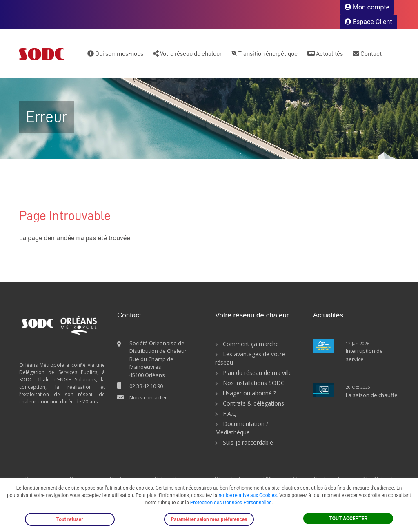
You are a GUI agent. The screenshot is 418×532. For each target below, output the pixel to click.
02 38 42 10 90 (146, 386)
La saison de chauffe (372, 395)
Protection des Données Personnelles (231, 503)
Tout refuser (70, 519)
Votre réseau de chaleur (187, 54)
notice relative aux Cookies (248, 495)
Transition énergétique (265, 54)
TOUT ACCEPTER (349, 519)
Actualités (325, 54)
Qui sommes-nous (115, 54)
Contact (367, 54)
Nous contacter (148, 397)
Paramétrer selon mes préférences (209, 519)
